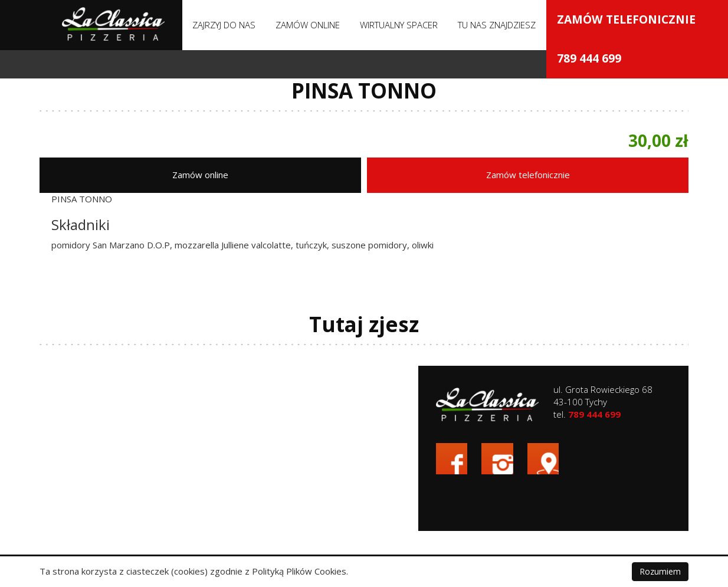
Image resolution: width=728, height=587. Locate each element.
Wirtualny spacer (399, 25)
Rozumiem (660, 571)
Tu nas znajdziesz (497, 25)
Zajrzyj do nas (224, 25)
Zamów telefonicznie (629, 173)
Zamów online (308, 25)
